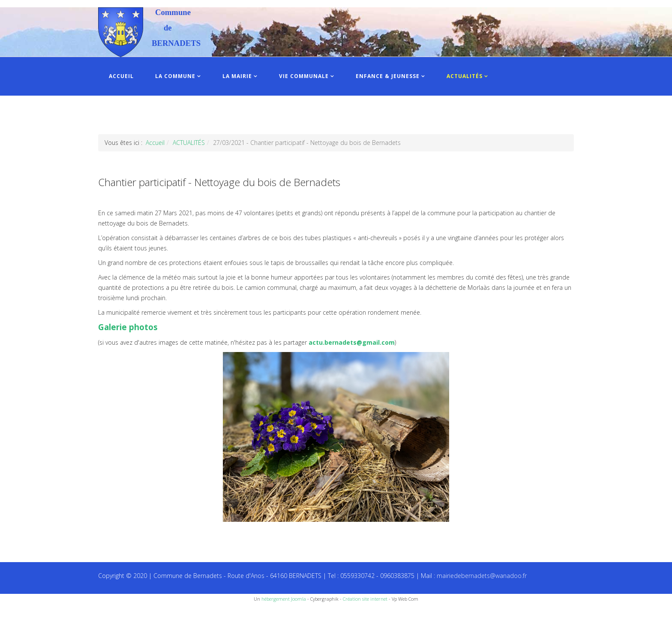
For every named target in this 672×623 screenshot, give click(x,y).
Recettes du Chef (24, 613)
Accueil (155, 143)
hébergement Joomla (284, 599)
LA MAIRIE (237, 76)
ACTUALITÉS (465, 76)
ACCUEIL (121, 76)
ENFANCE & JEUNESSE (388, 76)
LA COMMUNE (175, 76)
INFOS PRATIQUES (136, 115)
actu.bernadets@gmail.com (352, 342)
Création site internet (365, 599)
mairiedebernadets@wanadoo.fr (482, 576)
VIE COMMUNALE (304, 76)
